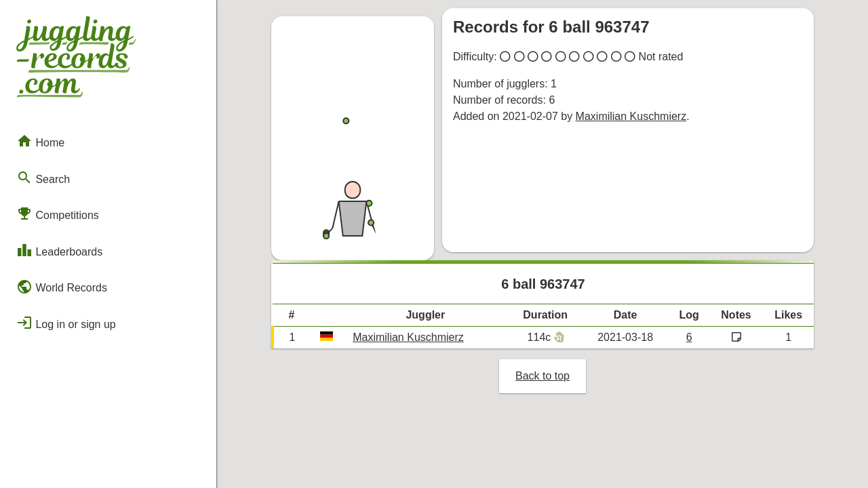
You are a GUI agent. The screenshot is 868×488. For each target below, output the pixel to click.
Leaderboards (59, 250)
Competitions (58, 213)
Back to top (542, 376)
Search (43, 178)
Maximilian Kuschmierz (631, 116)
